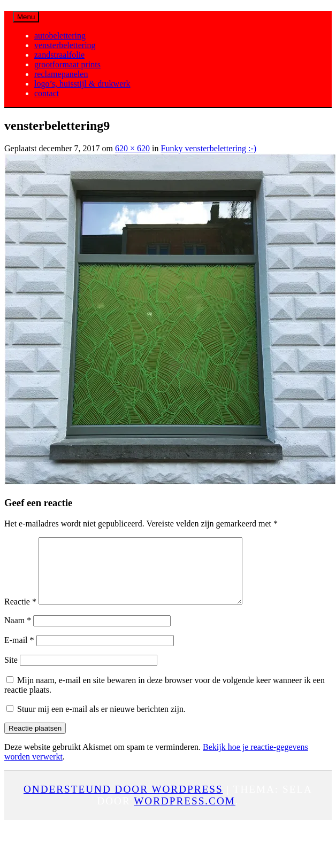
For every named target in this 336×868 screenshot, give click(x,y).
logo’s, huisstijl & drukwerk (82, 84)
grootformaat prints (67, 64)
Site (11, 673)
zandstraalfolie (59, 55)
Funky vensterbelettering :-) (209, 148)
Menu (26, 17)
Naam (18, 633)
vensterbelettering (65, 45)
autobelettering (60, 36)
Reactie (20, 614)
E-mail (19, 653)
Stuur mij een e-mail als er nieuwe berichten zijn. (101, 722)
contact (47, 93)
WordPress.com (185, 814)
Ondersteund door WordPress (123, 802)
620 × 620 (132, 148)
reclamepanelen (61, 74)
